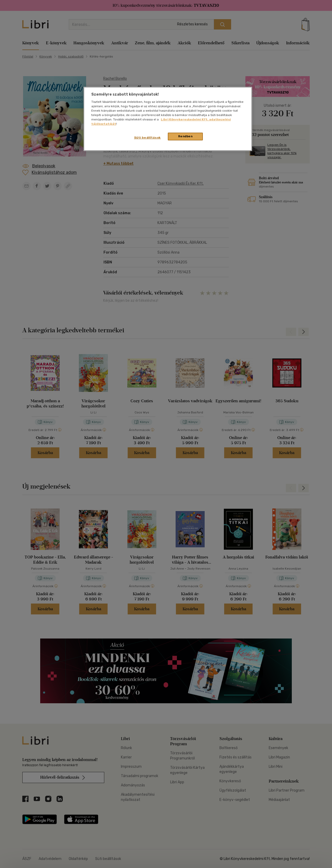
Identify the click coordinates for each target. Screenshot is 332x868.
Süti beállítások (147, 138)
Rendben (185, 136)
